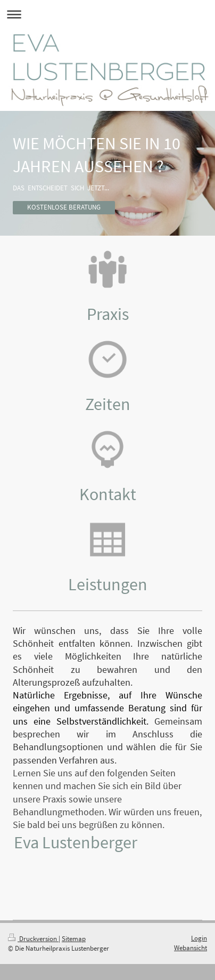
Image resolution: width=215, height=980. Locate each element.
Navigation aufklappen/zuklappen (107, 14)
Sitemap (74, 939)
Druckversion (33, 939)
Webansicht (191, 948)
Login (199, 938)
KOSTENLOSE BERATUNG (64, 207)
